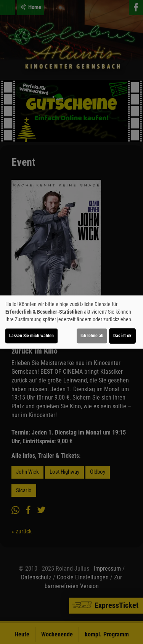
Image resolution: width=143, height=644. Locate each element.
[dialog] (71, 322)
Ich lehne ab (92, 336)
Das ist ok (122, 336)
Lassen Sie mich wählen (31, 336)
